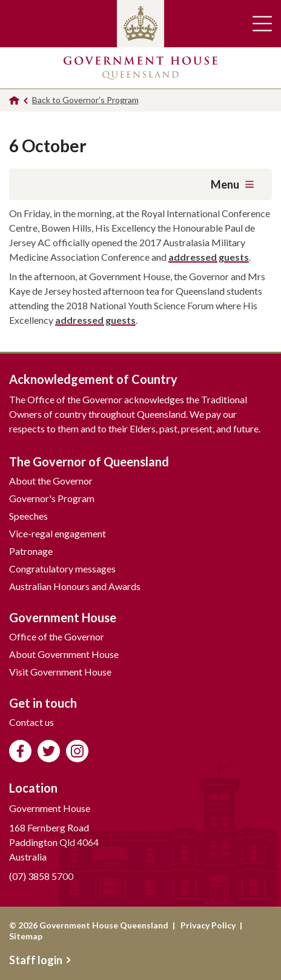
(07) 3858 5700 (41, 876)
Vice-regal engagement (58, 533)
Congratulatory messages (62, 569)
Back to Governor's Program (85, 100)
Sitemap (26, 936)
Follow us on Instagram (77, 751)
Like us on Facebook (20, 751)
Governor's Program (52, 498)
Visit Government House (60, 672)
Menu (232, 184)
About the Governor (51, 481)
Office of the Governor (57, 636)
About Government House (64, 654)
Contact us (31, 722)
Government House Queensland (140, 68)
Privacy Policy (208, 925)
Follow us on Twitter (49, 751)
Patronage (31, 551)
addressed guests (209, 257)
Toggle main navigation (262, 24)
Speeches (28, 516)
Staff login (40, 960)
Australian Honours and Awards (75, 586)
